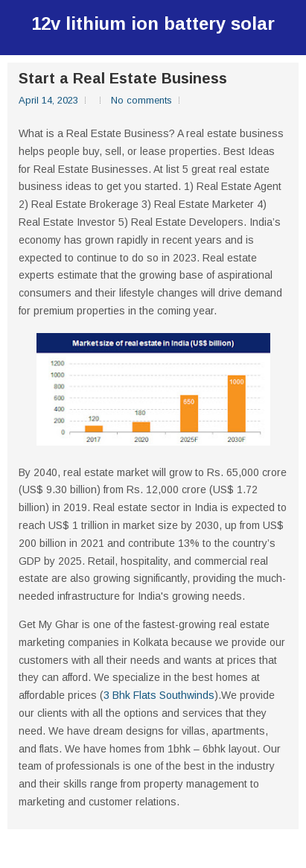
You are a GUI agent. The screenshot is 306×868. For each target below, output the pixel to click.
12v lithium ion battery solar (153, 23)
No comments (141, 100)
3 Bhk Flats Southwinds (159, 695)
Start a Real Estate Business (123, 78)
